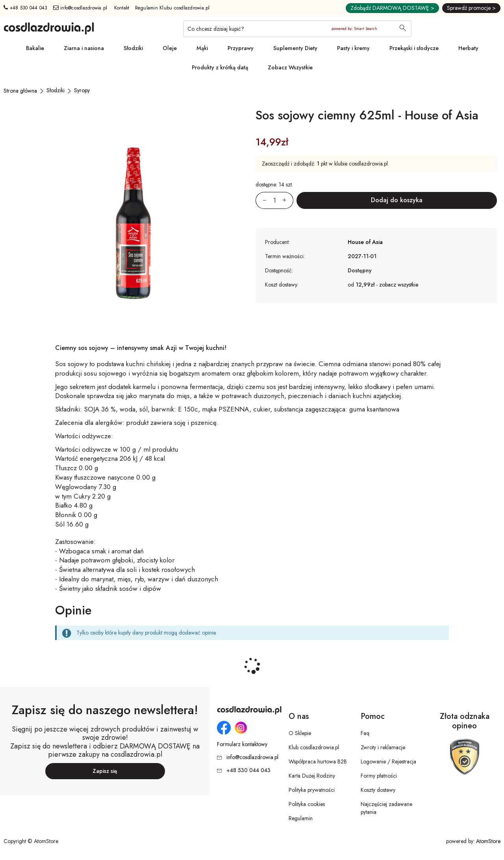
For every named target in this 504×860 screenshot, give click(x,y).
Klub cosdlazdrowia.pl (314, 747)
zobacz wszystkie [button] (399, 285)
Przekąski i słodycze (414, 48)
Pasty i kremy (353, 48)
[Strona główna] (20, 91)
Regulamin (301, 818)
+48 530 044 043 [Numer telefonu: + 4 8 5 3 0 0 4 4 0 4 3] (25, 8)
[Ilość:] (274, 200)
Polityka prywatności (312, 790)
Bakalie (35, 48)
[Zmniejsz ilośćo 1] (261, 200)
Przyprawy (241, 48)
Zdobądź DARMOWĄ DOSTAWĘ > (392, 8)
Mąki (202, 48)
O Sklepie (300, 733)
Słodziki (133, 48)
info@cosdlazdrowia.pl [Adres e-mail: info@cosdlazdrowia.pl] (80, 8)
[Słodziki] (56, 90)
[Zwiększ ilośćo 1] (288, 200)
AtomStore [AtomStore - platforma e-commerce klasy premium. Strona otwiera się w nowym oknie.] (488, 841)
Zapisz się (105, 771)
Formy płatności (379, 776)
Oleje (170, 48)
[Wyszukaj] (403, 29)
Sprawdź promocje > (471, 8)
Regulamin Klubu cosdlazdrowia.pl (172, 8)
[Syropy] (82, 90)
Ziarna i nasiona (84, 48)
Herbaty (468, 48)
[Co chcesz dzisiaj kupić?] (297, 29)
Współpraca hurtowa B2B (318, 761)
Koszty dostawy (378, 790)
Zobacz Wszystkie (290, 67)
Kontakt (122, 8)
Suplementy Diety (295, 48)
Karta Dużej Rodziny (312, 776)
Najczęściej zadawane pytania (386, 808)
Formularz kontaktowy (242, 744)
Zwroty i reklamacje (383, 747)
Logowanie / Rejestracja (388, 761)
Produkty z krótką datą (220, 67)
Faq (365, 733)
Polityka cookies (307, 804)
